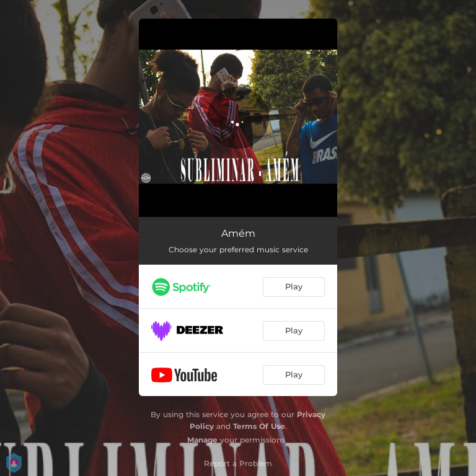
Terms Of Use (259, 426)
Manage (202, 440)
